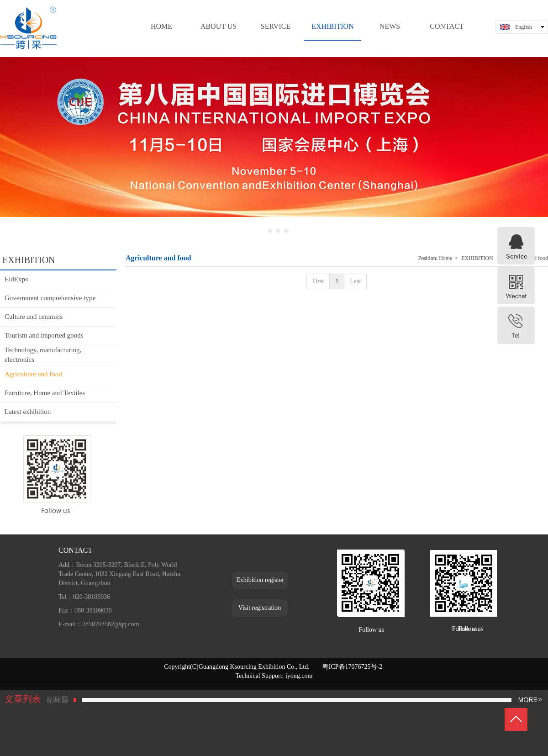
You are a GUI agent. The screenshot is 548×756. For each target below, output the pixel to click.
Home (445, 258)
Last (355, 281)
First (318, 281)
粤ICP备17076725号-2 (353, 667)
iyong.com (299, 676)
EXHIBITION (477, 258)
